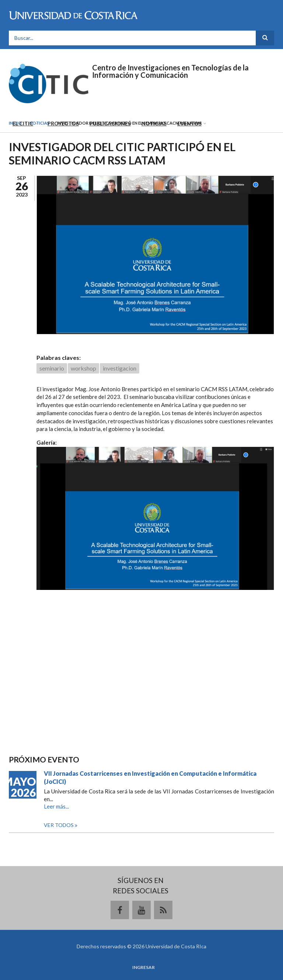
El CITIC (23, 123)
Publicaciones (110, 123)
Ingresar (144, 967)
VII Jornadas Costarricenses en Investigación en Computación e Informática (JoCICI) (150, 777)
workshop (83, 368)
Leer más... (56, 806)
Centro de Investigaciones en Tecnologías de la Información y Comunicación (170, 71)
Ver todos (59, 825)
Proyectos (63, 123)
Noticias (154, 123)
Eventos (189, 123)
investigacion (120, 368)
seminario (52, 368)
